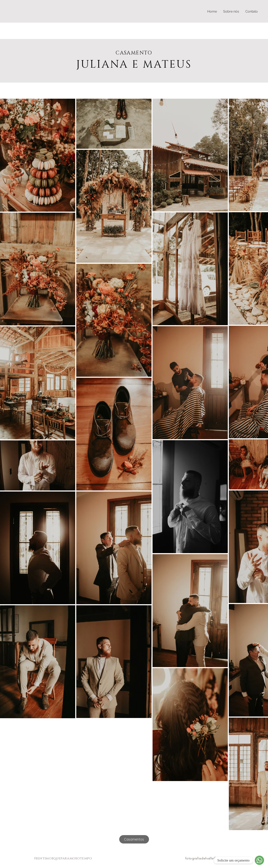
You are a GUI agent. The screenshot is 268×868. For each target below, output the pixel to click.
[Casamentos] (134, 839)
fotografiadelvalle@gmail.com (210, 858)
